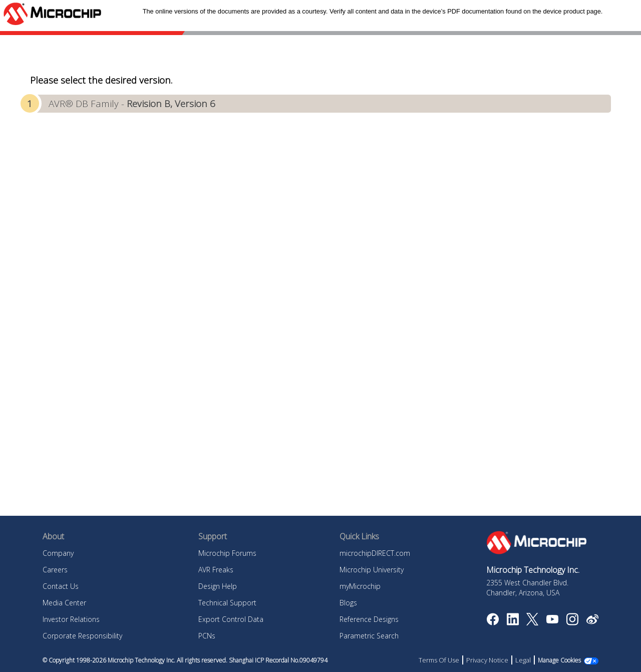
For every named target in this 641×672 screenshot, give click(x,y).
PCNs (207, 636)
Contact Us (61, 586)
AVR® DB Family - (132, 103)
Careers (55, 570)
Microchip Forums (227, 553)
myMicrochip (360, 586)
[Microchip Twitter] (532, 622)
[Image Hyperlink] (552, 620)
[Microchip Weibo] (592, 621)
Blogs (348, 603)
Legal (523, 660)
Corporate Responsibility (82, 636)
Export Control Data (231, 619)
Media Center (64, 603)
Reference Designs (369, 619)
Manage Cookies (559, 660)
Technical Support (227, 603)
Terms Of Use (439, 660)
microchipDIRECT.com (375, 553)
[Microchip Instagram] (572, 622)
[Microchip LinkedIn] (513, 622)
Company (58, 553)
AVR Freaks (216, 570)
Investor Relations (71, 619)
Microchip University (372, 570)
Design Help (218, 586)
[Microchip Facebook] (493, 622)
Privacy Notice (487, 660)
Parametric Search (369, 636)
